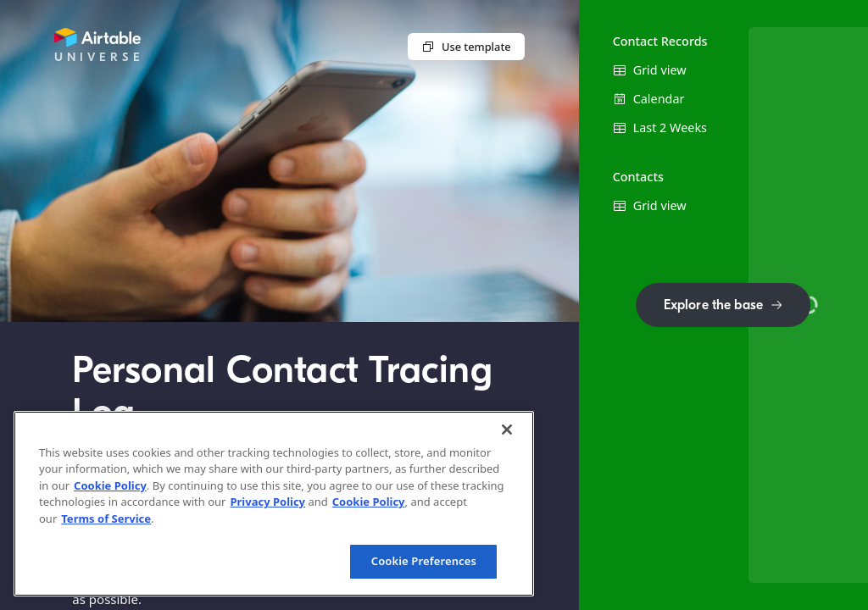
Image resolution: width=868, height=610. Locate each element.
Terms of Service (106, 518)
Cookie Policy (110, 485)
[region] (274, 504)
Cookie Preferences (424, 561)
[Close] (507, 430)
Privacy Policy (267, 502)
